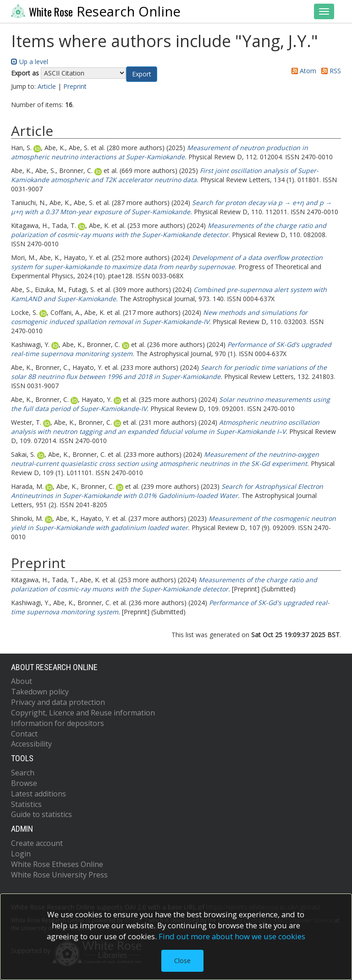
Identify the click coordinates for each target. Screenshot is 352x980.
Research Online (96, 11)
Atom (302, 71)
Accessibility (31, 744)
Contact (24, 734)
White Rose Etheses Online (57, 864)
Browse (24, 783)
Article (47, 86)
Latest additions (38, 794)
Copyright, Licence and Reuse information (83, 713)
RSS (330, 71)
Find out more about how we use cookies (232, 936)
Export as (25, 73)
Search (23, 773)
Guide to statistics (41, 814)
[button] (142, 74)
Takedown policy (40, 692)
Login (21, 854)
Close (182, 961)
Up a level (30, 62)
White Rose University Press (59, 875)
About (22, 681)
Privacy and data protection (58, 702)
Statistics (26, 804)
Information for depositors (58, 723)
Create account (37, 843)
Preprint (75, 86)
